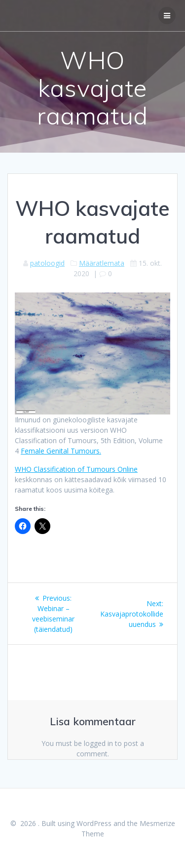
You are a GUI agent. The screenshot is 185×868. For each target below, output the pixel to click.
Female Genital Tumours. (61, 451)
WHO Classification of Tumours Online (76, 469)
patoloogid (47, 263)
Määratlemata (102, 263)
